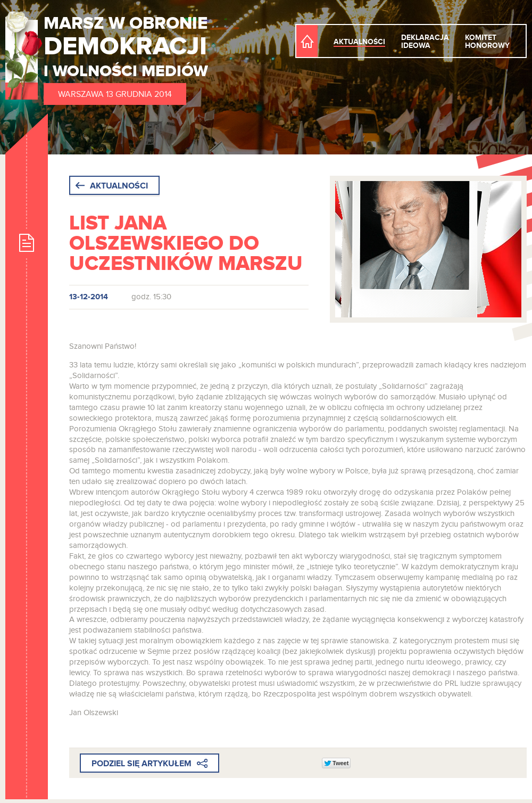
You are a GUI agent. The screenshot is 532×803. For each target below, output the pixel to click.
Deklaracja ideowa (425, 42)
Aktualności (359, 42)
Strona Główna (307, 41)
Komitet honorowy (487, 42)
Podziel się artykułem (149, 764)
